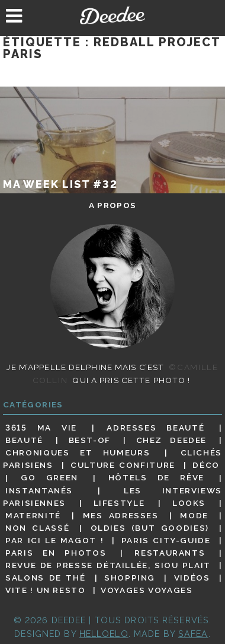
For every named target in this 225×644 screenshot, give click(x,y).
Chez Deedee (171, 440)
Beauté (24, 440)
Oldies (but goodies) (150, 528)
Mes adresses (121, 515)
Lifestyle (119, 503)
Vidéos (192, 578)
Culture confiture (123, 465)
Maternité (33, 515)
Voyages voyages (147, 590)
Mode (194, 515)
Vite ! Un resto (45, 590)
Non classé (37, 528)
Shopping (130, 578)
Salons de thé (45, 578)
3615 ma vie (41, 428)
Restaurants (170, 553)
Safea (193, 634)
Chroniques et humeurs (78, 452)
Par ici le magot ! (54, 540)
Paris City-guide (166, 540)
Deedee (113, 15)
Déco (206, 465)
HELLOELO (104, 634)
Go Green (49, 478)
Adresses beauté (155, 428)
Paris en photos (56, 553)
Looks (189, 503)
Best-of (90, 440)
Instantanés (39, 490)
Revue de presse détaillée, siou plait (108, 565)
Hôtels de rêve (156, 478)
